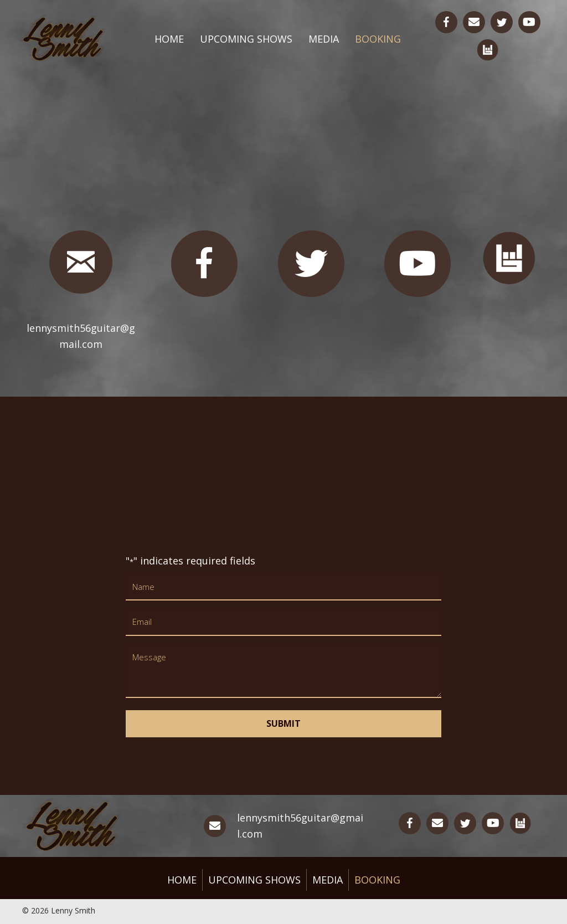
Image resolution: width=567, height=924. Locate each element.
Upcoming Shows (246, 39)
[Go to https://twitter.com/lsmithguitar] (502, 22)
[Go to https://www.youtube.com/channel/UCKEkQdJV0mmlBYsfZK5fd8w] (529, 22)
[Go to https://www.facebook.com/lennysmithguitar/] (446, 22)
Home (169, 39)
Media (324, 39)
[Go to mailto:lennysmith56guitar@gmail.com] (474, 22)
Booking (378, 39)
